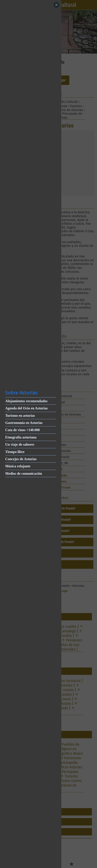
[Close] (56, 5)
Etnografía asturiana (21, 437)
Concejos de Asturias (21, 459)
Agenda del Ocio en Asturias (26, 408)
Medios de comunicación (24, 473)
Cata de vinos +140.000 (22, 430)
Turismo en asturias (20, 416)
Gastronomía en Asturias (24, 423)
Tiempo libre (15, 452)
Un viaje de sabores (20, 444)
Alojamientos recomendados (26, 401)
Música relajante (18, 466)
